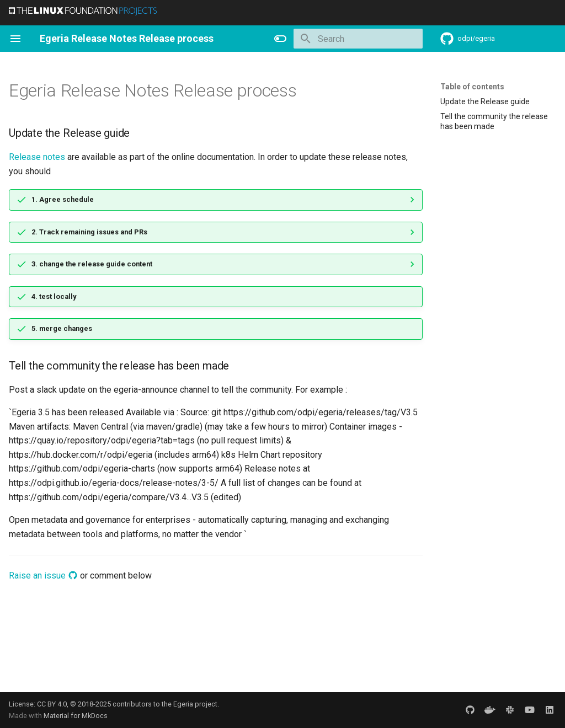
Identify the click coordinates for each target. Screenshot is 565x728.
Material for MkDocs (76, 716)
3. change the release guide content (92, 264)
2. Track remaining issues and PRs (89, 232)
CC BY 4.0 (52, 704)
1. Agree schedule (63, 199)
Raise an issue (43, 576)
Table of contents (472, 87)
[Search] (358, 39)
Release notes (37, 157)
